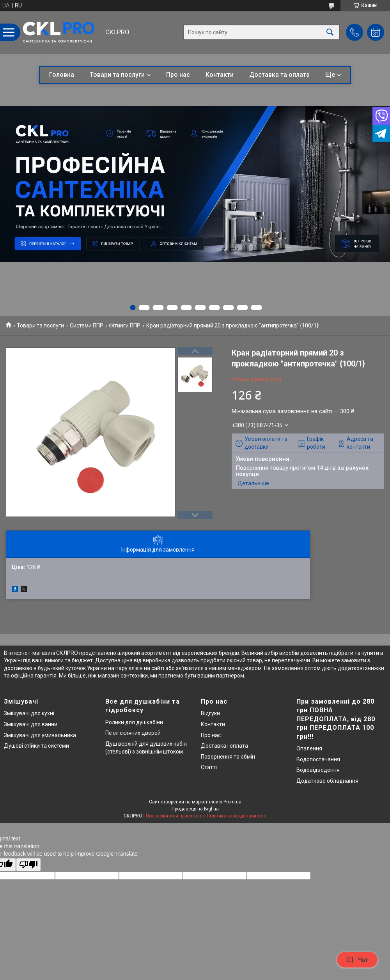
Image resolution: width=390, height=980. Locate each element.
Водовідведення (318, 770)
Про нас (178, 75)
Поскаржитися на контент (175, 816)
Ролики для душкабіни (134, 722)
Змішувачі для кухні (29, 713)
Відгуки (210, 713)
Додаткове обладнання (327, 781)
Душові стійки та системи (36, 746)
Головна (62, 75)
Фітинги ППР (125, 325)
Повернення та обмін (228, 757)
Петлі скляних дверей (133, 733)
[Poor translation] (28, 865)
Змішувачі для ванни (31, 724)
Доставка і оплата (224, 746)
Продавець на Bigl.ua (195, 809)
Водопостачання (318, 759)
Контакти (220, 75)
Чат (357, 960)
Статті (209, 767)
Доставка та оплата (279, 75)
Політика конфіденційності (237, 816)
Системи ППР (87, 325)
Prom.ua (232, 802)
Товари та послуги (117, 75)
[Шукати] (330, 33)
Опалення (309, 748)
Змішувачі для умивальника (40, 735)
